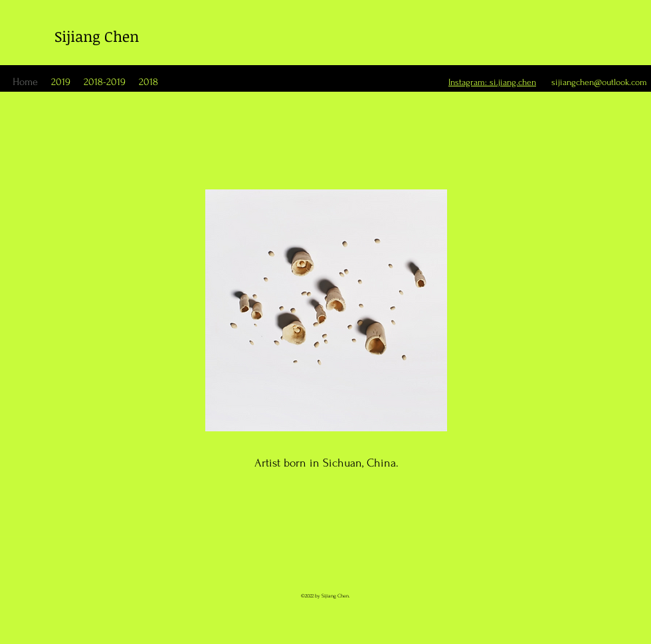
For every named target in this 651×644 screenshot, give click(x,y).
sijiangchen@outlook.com (599, 82)
